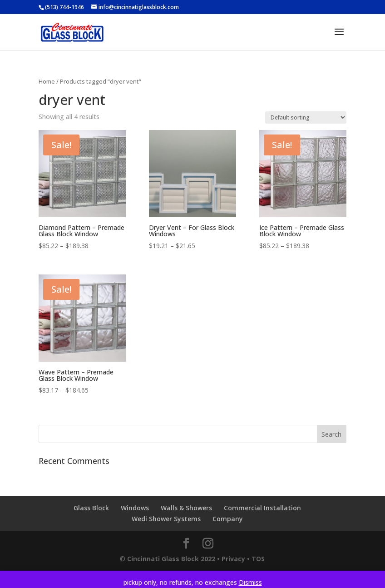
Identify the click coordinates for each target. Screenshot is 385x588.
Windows (135, 508)
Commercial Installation (262, 508)
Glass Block (91, 508)
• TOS (256, 559)
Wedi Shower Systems (166, 519)
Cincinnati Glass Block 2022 (171, 559)
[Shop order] (306, 117)
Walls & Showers (186, 508)
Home (47, 81)
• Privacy (231, 559)
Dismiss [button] (250, 582)
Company (228, 519)
